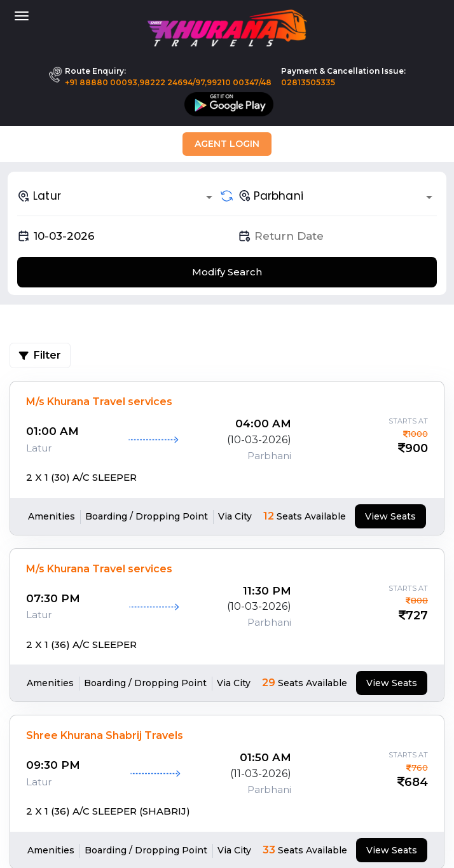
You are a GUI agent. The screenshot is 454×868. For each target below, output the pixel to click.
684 (416, 782)
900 (416, 448)
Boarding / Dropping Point (147, 516)
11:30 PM (267, 591)
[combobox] (117, 196)
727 (417, 616)
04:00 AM (263, 424)
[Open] (209, 197)
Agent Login (227, 144)
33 (269, 850)
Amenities (52, 516)
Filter (40, 355)
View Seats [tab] (390, 516)
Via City (235, 516)
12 (269, 516)
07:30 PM (53, 598)
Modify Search (227, 272)
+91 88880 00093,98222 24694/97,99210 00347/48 (168, 82)
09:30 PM (53, 765)
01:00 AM (52, 431)
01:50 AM (265, 757)
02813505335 (308, 82)
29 (269, 683)
